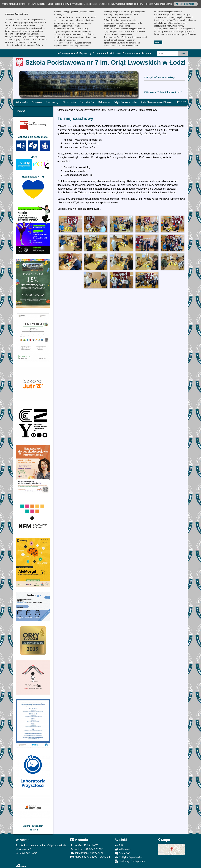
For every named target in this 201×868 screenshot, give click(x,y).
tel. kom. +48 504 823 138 (87, 849)
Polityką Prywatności (73, 4)
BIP (119, 845)
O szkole (37, 102)
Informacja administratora (137, 53)
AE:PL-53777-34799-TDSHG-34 (90, 857)
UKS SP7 (181, 102)
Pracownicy (52, 102)
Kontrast (116, 53)
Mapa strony (84, 53)
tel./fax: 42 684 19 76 (84, 845)
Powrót (21, 111)
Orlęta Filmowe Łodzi (125, 102)
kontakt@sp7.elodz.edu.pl (87, 853)
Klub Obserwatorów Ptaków (156, 102)
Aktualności (22, 102)
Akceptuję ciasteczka (186, 4)
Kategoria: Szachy (126, 110)
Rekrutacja (104, 102)
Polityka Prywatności (128, 857)
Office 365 (122, 853)
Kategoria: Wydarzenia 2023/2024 (94, 110)
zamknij (158, 42)
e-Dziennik (123, 849)
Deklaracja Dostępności (130, 861)
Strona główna (66, 53)
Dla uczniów (69, 102)
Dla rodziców (87, 102)
